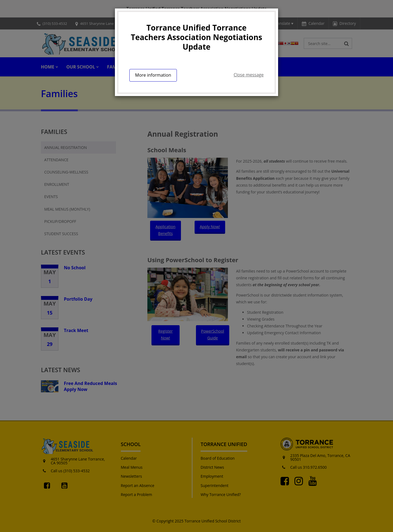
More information (153, 75)
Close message (249, 75)
